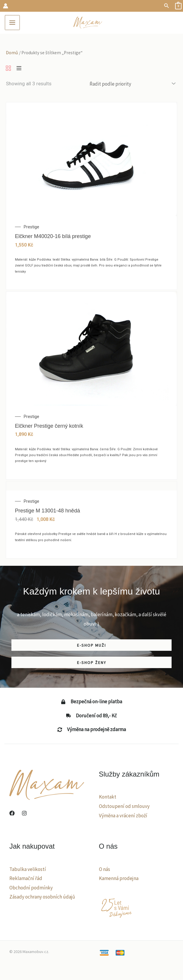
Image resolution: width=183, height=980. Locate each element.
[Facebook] (12, 815)
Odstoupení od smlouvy (124, 808)
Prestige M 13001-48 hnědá (47, 512)
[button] (167, 6)
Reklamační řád (26, 880)
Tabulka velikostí (28, 871)
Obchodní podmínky (31, 889)
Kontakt (108, 799)
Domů (12, 54)
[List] (19, 70)
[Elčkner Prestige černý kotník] (91, 350)
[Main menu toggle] (14, 23)
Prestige (31, 229)
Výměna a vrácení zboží (123, 817)
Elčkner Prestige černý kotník (49, 427)
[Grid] (8, 70)
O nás (105, 871)
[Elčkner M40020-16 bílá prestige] (91, 160)
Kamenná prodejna (119, 880)
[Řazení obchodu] (132, 85)
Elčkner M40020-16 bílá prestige (53, 238)
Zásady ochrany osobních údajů (42, 899)
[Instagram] (24, 815)
